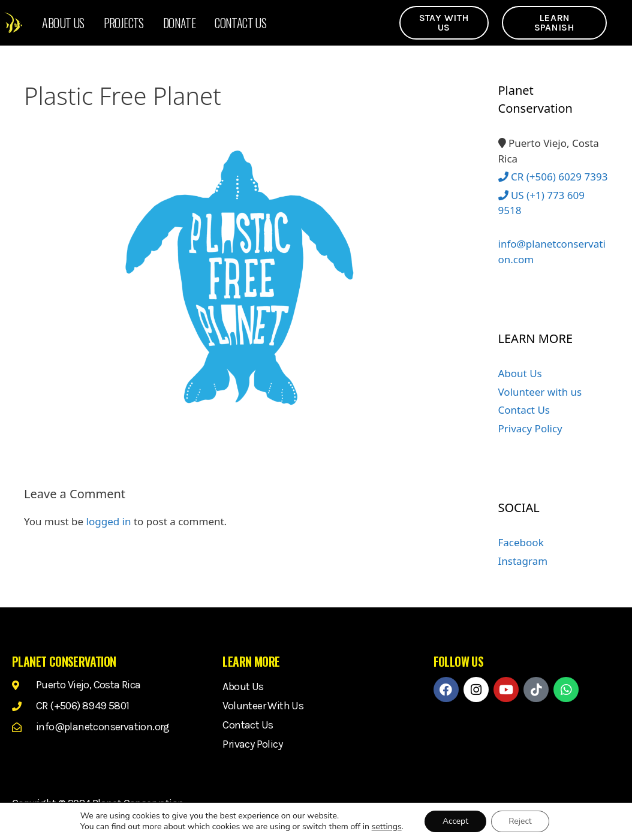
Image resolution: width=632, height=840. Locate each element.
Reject (521, 821)
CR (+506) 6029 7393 (553, 177)
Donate (179, 23)
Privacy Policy (530, 428)
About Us (63, 23)
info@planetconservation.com (552, 245)
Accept (455, 821)
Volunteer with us (540, 392)
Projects (124, 23)
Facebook (521, 542)
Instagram (523, 561)
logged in (109, 521)
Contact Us (240, 23)
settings (386, 827)
